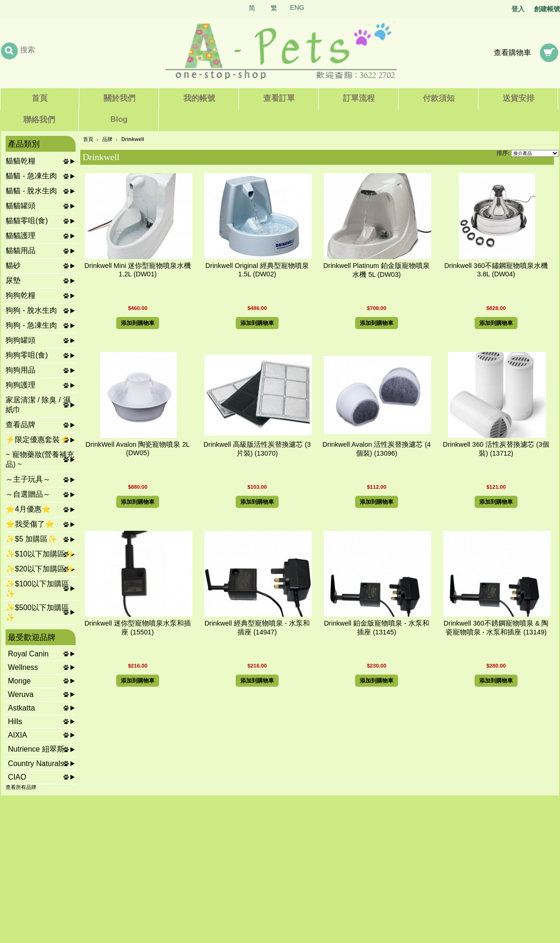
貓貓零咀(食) (27, 221)
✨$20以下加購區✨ (40, 569)
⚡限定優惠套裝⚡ (37, 440)
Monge (19, 681)
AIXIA (17, 735)
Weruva (21, 694)
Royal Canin (28, 654)
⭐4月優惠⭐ (28, 509)
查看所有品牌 (21, 787)
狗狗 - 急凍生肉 (31, 325)
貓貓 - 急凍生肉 (31, 176)
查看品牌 (21, 425)
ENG (297, 7)
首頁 (88, 139)
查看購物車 (512, 53)
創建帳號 (547, 9)
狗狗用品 (21, 370)
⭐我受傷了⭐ (30, 524)
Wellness (23, 667)
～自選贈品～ (28, 494)
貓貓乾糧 (21, 161)
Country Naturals (36, 764)
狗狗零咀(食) (27, 355)
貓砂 (13, 265)
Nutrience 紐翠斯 (36, 749)
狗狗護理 (21, 385)
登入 (518, 9)
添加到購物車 (138, 323)
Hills (15, 721)
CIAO (17, 777)
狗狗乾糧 (21, 295)
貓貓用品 (21, 250)
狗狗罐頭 (21, 340)
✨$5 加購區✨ (31, 539)
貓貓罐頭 (21, 206)
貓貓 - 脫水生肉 (31, 191)
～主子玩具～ (28, 479)
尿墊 (13, 280)
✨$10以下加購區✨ (40, 554)
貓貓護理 (21, 236)
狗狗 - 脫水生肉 (31, 310)
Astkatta (21, 708)
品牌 (107, 139)
